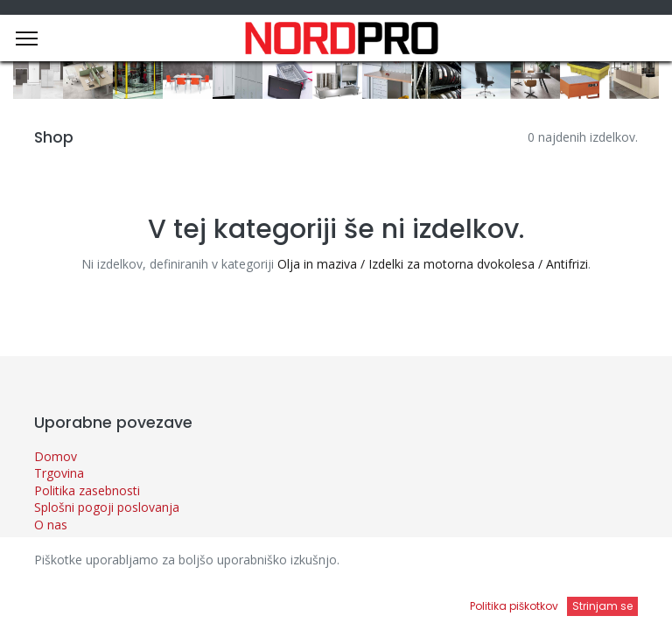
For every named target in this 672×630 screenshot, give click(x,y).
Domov (56, 456)
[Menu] (27, 38)
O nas (51, 525)
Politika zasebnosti (87, 490)
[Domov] (58, 600)
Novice (54, 542)
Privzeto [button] (509, 564)
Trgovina (59, 473)
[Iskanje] (243, 600)
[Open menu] (429, 605)
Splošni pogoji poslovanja (107, 507)
